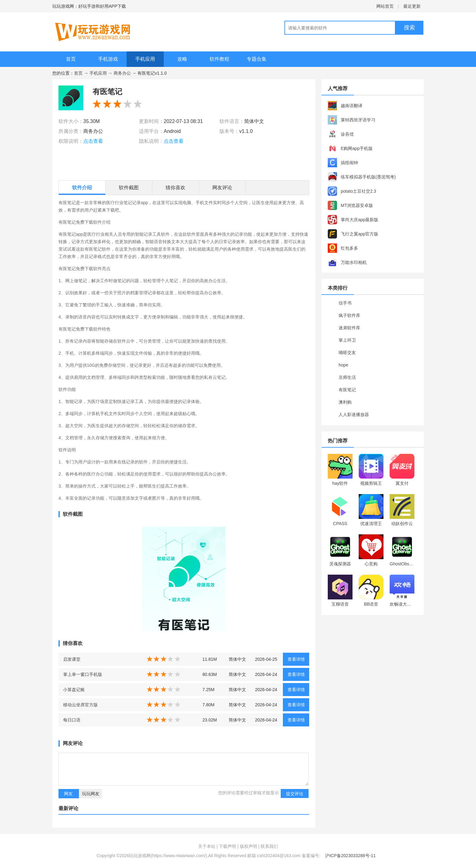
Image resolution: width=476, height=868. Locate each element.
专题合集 (257, 59)
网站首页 (385, 6)
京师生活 (347, 377)
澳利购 (345, 402)
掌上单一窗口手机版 (83, 674)
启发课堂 (72, 659)
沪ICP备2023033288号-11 (350, 856)
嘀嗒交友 (347, 353)
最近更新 (412, 6)
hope (343, 365)
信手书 (345, 303)
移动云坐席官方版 (80, 705)
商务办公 (122, 73)
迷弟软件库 (349, 328)
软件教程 (219, 59)
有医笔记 (347, 390)
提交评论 (295, 794)
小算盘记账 (74, 690)
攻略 (182, 59)
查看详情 (296, 659)
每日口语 (72, 720)
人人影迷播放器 (354, 414)
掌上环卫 (347, 340)
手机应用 (145, 59)
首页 (71, 59)
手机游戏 (108, 59)
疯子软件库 (349, 315)
